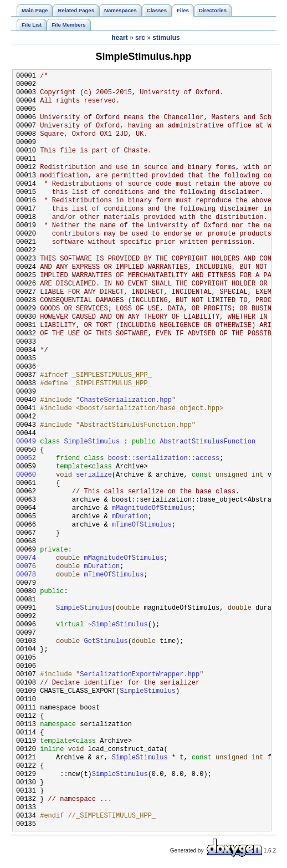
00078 (26, 575)
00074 (26, 558)
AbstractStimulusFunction (207, 442)
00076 (26, 567)
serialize (94, 475)
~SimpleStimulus (118, 625)
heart (119, 38)
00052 (26, 459)
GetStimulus (106, 642)
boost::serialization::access (164, 459)
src (140, 38)
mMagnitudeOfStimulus (152, 509)
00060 (26, 475)
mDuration (130, 517)
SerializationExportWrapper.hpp (140, 675)
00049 (26, 442)
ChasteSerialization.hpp (126, 400)
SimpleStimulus (92, 442)
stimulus (166, 38)
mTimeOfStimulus (142, 525)
